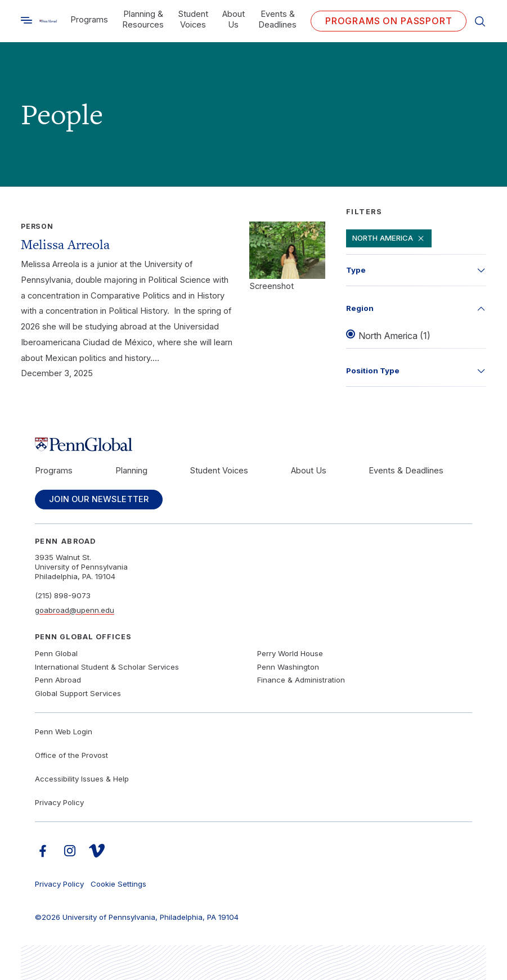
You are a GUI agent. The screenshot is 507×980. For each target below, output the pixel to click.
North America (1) (394, 336)
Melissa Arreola (65, 244)
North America (389, 238)
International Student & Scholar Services (107, 667)
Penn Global (56, 653)
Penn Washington (288, 667)
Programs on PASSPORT (389, 21)
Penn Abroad (58, 680)
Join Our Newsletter (99, 499)
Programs (89, 20)
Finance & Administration (301, 680)
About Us (234, 19)
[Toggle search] (26, 20)
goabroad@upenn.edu (75, 610)
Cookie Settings (118, 884)
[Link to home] (48, 21)
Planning (131, 471)
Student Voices (193, 19)
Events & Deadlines (277, 19)
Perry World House (290, 653)
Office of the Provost (71, 755)
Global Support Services (78, 693)
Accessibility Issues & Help (82, 779)
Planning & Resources (143, 19)
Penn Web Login (64, 731)
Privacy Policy (59, 802)
